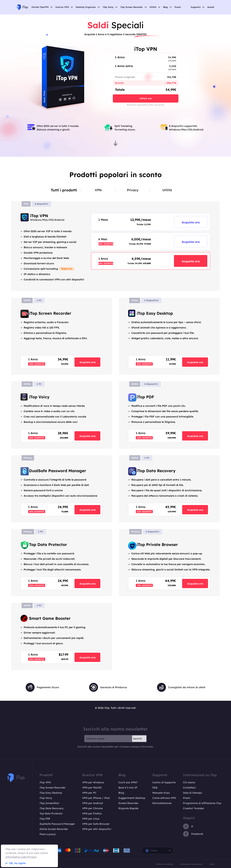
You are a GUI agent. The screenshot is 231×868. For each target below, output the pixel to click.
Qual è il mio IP (128, 788)
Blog (121, 793)
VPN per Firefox (92, 813)
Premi (187, 798)
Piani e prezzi (48, 834)
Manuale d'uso (161, 793)
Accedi (211, 7)
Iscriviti (138, 739)
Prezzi (178, 7)
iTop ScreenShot (49, 803)
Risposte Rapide (128, 808)
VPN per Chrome (92, 808)
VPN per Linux (91, 819)
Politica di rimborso (165, 864)
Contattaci (189, 788)
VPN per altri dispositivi (97, 829)
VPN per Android (93, 803)
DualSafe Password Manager (57, 824)
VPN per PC (89, 793)
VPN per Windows (93, 782)
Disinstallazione (162, 803)
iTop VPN (45, 782)
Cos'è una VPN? (128, 782)
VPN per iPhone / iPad (96, 798)
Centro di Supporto (164, 782)
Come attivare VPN (164, 798)
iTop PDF (45, 819)
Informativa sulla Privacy (21, 857)
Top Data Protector (51, 813)
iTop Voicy (46, 798)
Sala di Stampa (192, 793)
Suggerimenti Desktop (132, 798)
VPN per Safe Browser (96, 824)
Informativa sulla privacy (191, 864)
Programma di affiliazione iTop (202, 803)
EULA (212, 864)
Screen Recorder (128, 803)
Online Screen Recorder (54, 829)
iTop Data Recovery (52, 808)
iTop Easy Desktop (51, 793)
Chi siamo (189, 782)
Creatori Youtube (193, 808)
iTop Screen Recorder (53, 788)
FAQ (155, 788)
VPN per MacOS (92, 788)
